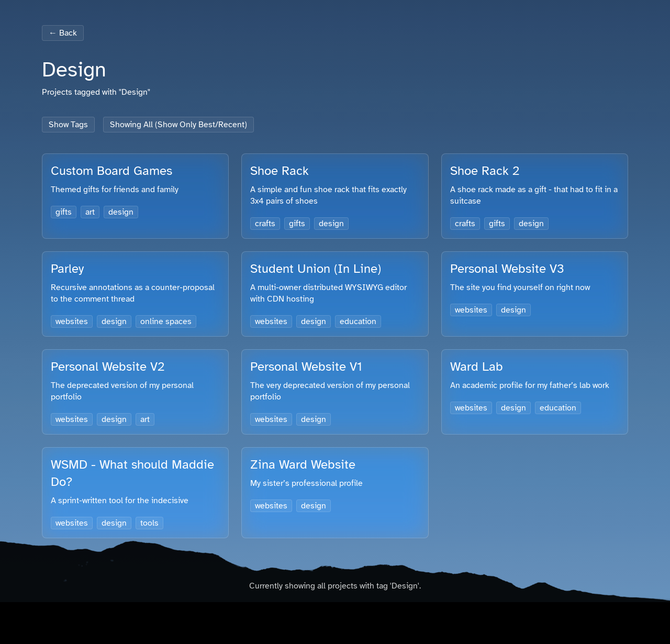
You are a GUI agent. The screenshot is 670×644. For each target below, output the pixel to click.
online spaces (166, 321)
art (90, 212)
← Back (63, 33)
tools (149, 523)
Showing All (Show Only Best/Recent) (178, 125)
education (358, 321)
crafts (265, 224)
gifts (64, 212)
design (121, 212)
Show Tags (68, 125)
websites (72, 321)
